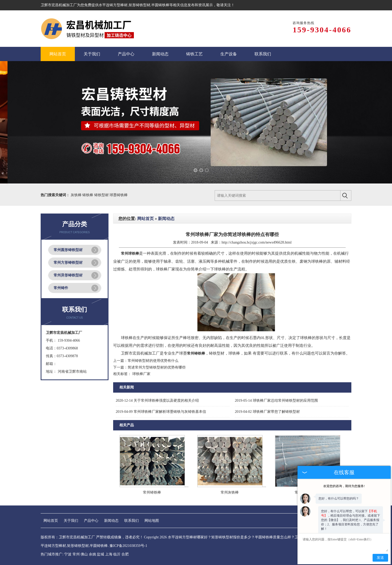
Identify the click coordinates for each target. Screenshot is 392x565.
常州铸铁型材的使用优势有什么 (153, 361)
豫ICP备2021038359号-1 (128, 546)
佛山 (84, 554)
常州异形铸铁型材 (68, 275)
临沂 (117, 554)
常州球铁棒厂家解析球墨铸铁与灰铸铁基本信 (161, 412)
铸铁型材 (102, 195)
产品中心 (91, 521)
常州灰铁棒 (230, 492)
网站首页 (146, 219)
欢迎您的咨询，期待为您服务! (344, 480)
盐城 (100, 554)
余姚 (92, 554)
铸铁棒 (88, 195)
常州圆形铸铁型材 (68, 250)
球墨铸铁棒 (119, 195)
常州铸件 (61, 288)
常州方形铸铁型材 (68, 263)
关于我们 (71, 521)
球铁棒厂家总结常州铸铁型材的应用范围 (276, 401)
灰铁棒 (77, 195)
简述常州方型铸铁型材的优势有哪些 (157, 367)
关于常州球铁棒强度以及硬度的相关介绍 (157, 401)
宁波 (68, 554)
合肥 (125, 554)
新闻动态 (166, 219)
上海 (109, 554)
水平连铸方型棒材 (113, 5)
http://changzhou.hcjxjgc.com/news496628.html (257, 242)
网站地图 (152, 521)
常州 (76, 554)
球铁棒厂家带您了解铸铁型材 (267, 412)
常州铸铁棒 (152, 492)
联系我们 (132, 521)
